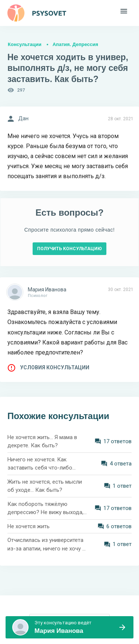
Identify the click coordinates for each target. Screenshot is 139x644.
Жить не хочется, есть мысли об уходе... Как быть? (45, 486)
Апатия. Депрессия (75, 44)
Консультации (25, 44)
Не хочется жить (29, 526)
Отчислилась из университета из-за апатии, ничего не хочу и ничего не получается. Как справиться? (46, 545)
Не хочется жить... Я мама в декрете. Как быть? (42, 442)
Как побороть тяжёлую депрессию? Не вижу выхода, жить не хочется (45, 509)
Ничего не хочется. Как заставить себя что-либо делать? (40, 464)
